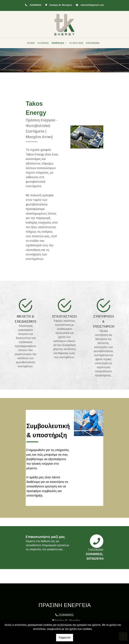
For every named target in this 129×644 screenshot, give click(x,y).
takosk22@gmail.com (92, 5)
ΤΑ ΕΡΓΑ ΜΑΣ (76, 43)
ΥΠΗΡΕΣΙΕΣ (58, 43)
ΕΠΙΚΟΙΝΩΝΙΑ (93, 43)
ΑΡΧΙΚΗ (31, 43)
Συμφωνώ (65, 638)
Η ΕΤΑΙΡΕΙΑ (43, 43)
